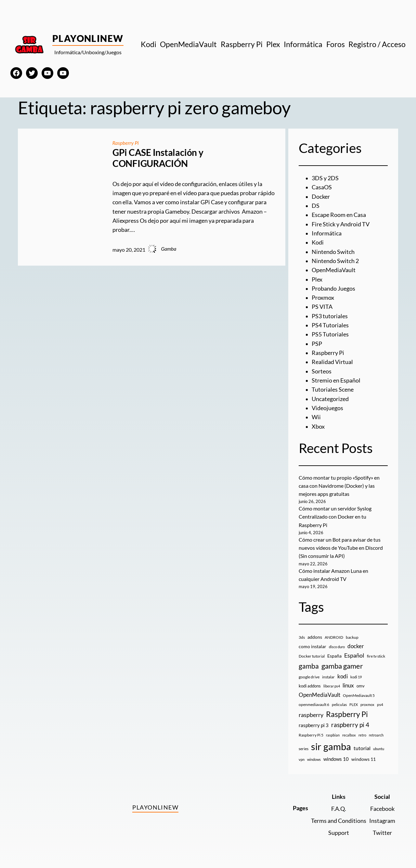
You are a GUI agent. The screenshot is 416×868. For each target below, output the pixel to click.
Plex (317, 279)
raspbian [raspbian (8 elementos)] (333, 735)
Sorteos (322, 371)
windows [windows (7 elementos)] (314, 759)
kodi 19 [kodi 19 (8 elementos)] (356, 677)
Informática (327, 233)
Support (339, 833)
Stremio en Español (336, 380)
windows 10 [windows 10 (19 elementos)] (336, 759)
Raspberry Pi (126, 143)
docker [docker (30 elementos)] (356, 646)
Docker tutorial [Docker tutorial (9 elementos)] (312, 656)
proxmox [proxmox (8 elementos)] (367, 704)
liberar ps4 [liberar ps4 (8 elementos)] (332, 686)
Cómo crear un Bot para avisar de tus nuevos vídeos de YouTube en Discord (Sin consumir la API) (341, 548)
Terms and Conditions (339, 821)
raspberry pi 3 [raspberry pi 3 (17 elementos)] (314, 725)
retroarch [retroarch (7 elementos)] (376, 735)
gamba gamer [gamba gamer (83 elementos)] (342, 666)
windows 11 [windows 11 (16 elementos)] (364, 759)
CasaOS (322, 187)
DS (316, 206)
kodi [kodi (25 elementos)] (343, 676)
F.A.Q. (339, 809)
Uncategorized (330, 399)
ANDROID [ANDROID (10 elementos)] (334, 637)
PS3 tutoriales (330, 316)
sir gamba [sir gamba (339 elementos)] (331, 746)
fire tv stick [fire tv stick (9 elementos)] (376, 656)
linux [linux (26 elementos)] (348, 685)
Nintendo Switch (333, 252)
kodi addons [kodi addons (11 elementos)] (310, 686)
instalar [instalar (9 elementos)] (328, 677)
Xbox (318, 427)
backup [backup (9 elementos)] (352, 637)
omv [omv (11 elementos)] (361, 686)
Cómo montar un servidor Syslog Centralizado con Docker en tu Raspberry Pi (335, 517)
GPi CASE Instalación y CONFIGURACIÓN (158, 158)
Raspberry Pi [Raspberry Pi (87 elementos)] (347, 714)
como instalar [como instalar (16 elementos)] (312, 646)
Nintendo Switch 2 (335, 261)
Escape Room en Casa (339, 215)
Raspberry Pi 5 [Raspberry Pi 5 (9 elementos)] (311, 735)
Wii (316, 417)
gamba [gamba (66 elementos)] (309, 666)
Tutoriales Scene (333, 390)
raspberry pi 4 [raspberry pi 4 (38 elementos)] (350, 725)
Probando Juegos (333, 289)
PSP (317, 344)
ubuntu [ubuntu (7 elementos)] (379, 749)
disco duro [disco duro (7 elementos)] (337, 647)
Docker (321, 197)
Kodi (318, 242)
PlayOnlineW (88, 38)
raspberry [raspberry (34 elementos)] (311, 715)
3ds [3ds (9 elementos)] (302, 637)
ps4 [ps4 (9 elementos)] (380, 704)
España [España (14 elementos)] (334, 656)
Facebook (382, 809)
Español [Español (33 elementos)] (354, 655)
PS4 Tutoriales (330, 325)
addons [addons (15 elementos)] (315, 637)
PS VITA (322, 307)
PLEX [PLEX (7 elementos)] (354, 704)
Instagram (382, 821)
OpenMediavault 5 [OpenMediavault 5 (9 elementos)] (359, 695)
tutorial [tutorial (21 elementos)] (362, 748)
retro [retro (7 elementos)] (362, 735)
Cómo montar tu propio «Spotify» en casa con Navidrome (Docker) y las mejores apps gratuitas (339, 486)
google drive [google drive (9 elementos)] (309, 677)
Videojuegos (327, 408)
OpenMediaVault (334, 270)
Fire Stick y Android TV (341, 224)
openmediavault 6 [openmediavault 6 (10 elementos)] (314, 704)
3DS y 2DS (325, 178)
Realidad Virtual (332, 362)
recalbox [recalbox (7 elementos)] (349, 735)
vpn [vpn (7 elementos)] (302, 759)
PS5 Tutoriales (330, 334)
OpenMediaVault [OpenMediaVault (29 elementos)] (319, 695)
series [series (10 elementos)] (304, 749)
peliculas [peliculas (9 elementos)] (339, 704)
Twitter (382, 833)
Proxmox (323, 298)
